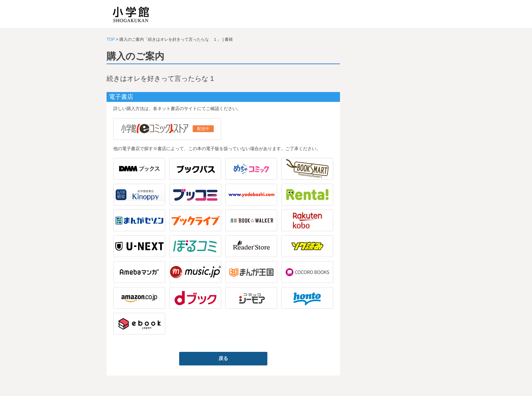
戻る (223, 358)
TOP (111, 39)
